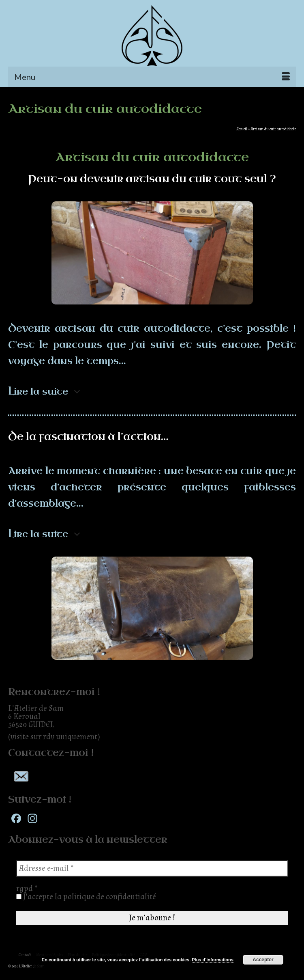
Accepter (263, 960)
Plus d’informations (213, 960)
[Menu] (152, 77)
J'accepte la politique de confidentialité (86, 897)
